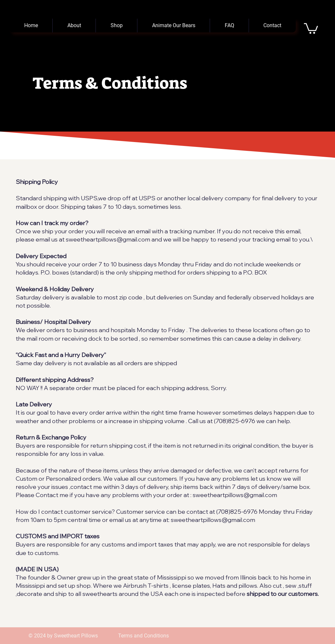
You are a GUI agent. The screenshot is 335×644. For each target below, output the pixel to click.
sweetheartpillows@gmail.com (108, 239)
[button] (311, 28)
